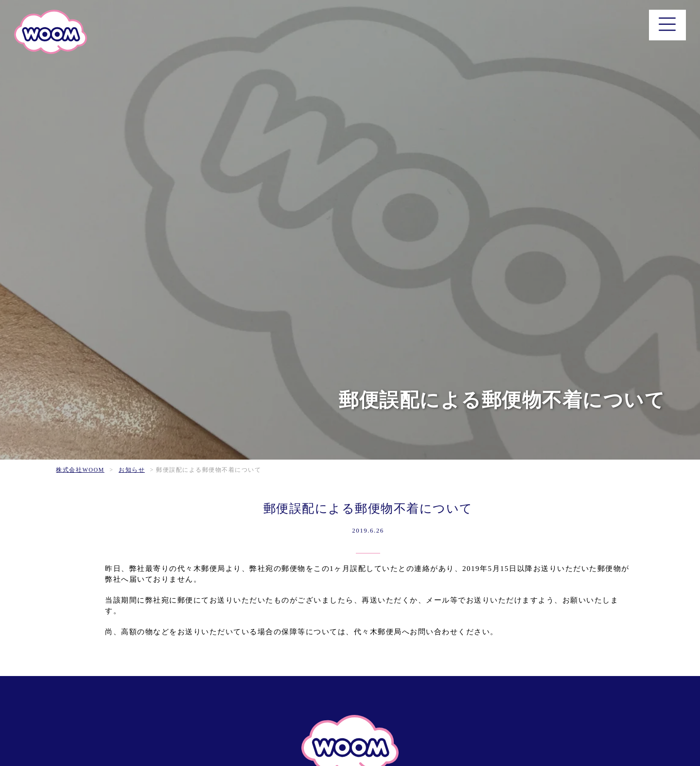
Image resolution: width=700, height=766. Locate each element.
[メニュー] (668, 25)
